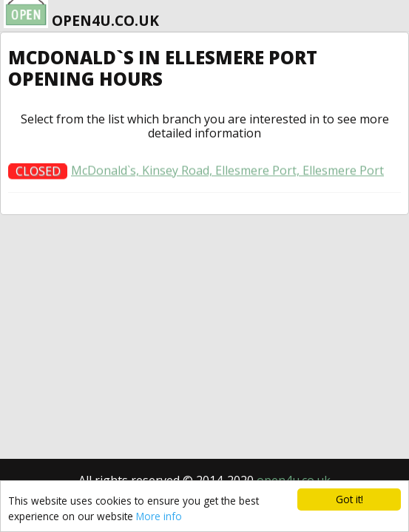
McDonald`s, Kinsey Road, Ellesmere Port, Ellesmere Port (227, 174)
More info (159, 516)
